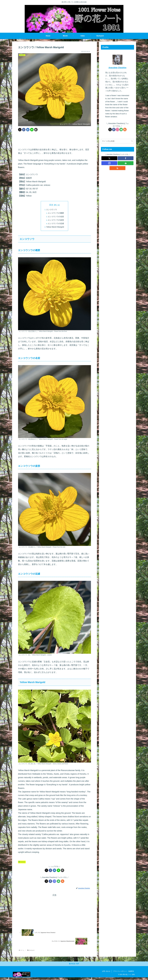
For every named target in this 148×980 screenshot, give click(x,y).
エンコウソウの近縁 (56, 224)
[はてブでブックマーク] (28, 130)
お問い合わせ (106, 974)
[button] (36, 130)
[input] (117, 141)
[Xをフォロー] (46, 882)
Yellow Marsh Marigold (55, 228)
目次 (51, 205)
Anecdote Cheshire (117, 68)
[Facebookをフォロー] (50, 882)
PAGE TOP (74, 966)
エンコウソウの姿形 (56, 221)
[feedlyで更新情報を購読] (58, 882)
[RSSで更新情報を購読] (63, 882)
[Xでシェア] (20, 130)
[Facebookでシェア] (24, 130)
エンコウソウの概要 (56, 213)
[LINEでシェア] (32, 130)
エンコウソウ (51, 210)
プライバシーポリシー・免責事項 (124, 974)
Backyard (22, 863)
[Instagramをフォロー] (54, 882)
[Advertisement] (55, 140)
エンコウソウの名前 (56, 217)
